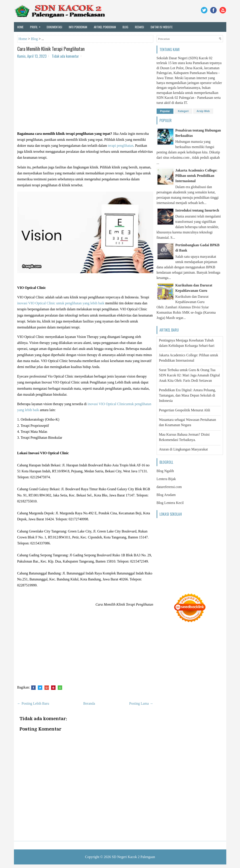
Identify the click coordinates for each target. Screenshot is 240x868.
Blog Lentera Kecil (170, 503)
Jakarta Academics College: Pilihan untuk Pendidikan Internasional (196, 176)
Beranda (89, 703)
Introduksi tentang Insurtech (197, 210)
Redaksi (139, 27)
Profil (37, 26)
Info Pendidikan (78, 27)
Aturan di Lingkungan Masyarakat (183, 449)
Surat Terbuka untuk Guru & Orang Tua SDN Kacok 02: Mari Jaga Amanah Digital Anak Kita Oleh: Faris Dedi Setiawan (190, 375)
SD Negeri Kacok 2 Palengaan (133, 857)
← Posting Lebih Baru (33, 703)
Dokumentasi (54, 27)
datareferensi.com (169, 487)
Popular (165, 111)
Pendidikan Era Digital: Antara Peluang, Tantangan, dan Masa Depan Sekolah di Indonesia (187, 395)
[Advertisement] (85, 94)
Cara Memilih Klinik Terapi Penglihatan (51, 49)
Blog (125, 27)
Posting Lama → (141, 703)
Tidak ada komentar (65, 56)
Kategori (183, 111)
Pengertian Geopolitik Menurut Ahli (185, 410)
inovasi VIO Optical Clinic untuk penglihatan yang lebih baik (61, 303)
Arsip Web (203, 111)
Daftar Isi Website (162, 27)
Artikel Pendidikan (105, 27)
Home (20, 27)
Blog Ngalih (165, 471)
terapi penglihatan (121, 146)
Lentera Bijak (166, 479)
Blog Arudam (166, 495)
